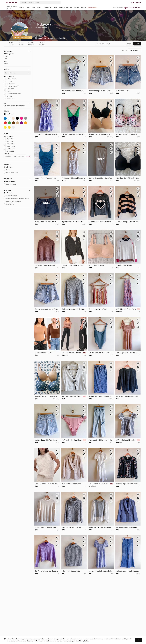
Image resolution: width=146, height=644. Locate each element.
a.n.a (7, 91)
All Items (8, 167)
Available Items (10, 196)
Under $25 (9, 139)
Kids (33, 8)
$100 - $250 (10, 146)
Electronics (48, 8)
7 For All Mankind (11, 86)
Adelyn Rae (9, 98)
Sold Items (9, 204)
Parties (84, 8)
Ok (138, 640)
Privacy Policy (84, 641)
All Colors (9, 114)
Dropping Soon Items (12, 201)
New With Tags (10, 184)
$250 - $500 (10, 149)
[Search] (42, 2)
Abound (8, 96)
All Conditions (10, 181)
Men (28, 8)
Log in (132, 3)
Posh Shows (92, 8)
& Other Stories (10, 79)
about (129, 44)
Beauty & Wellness (65, 8)
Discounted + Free (11, 173)
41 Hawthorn (10, 84)
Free (7, 170)
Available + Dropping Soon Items (16, 199)
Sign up (138, 3)
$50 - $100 (9, 144)
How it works (118, 8)
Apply (29, 156)
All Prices (9, 136)
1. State (8, 81)
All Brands (9, 76)
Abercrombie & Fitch (12, 94)
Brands (76, 8)
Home (39, 8)
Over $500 (9, 151)
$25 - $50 (9, 141)
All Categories (9, 54)
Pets (55, 8)
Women (22, 8)
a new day (9, 89)
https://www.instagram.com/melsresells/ (52, 38)
